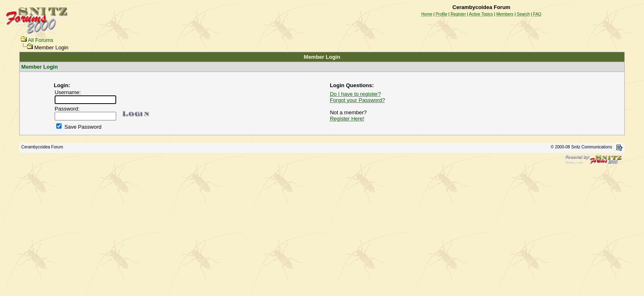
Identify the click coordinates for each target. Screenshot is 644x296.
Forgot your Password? (357, 100)
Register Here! (347, 119)
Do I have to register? (355, 94)
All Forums (41, 40)
